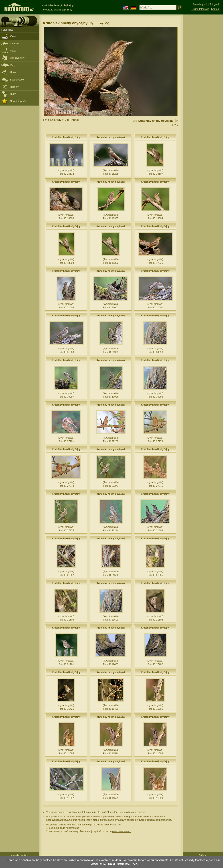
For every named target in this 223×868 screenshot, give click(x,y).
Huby (13, 94)
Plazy (13, 51)
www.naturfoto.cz (121, 831)
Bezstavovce (17, 80)
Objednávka (124, 812)
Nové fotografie (18, 101)
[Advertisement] (203, 86)
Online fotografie (200, 9)
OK (135, 864)
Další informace (119, 864)
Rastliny (14, 87)
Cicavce (14, 43)
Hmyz (13, 72)
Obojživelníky (17, 58)
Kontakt (215, 9)
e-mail (141, 812)
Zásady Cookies (20, 855)
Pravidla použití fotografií (206, 4)
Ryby (13, 65)
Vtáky (13, 36)
